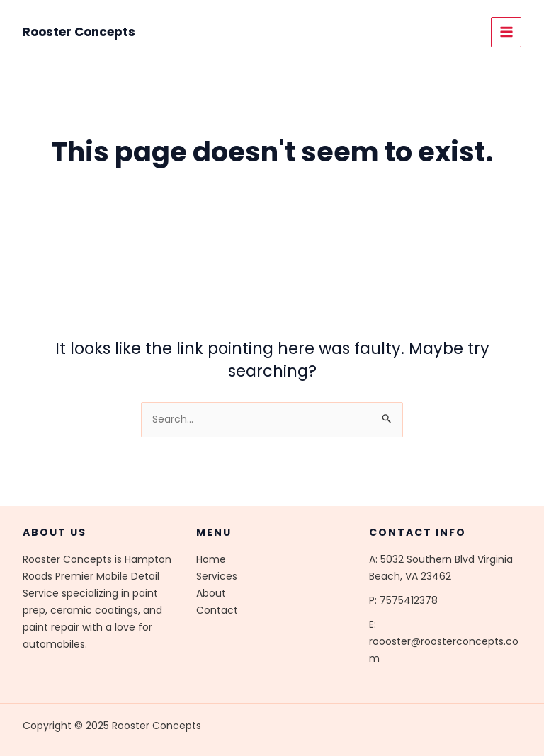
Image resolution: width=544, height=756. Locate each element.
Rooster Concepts (79, 32)
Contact (217, 610)
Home (211, 559)
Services (217, 576)
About (211, 593)
